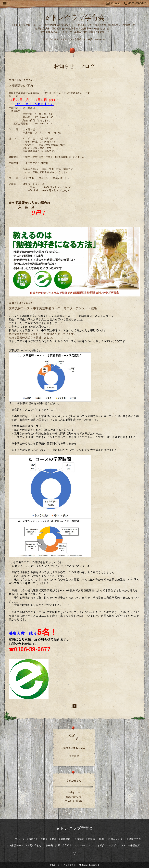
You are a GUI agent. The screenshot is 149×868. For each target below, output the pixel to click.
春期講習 (74, 756)
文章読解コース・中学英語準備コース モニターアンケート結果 (53, 308)
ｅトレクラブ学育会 (78, 17)
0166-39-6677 (135, 4)
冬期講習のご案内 (21, 86)
